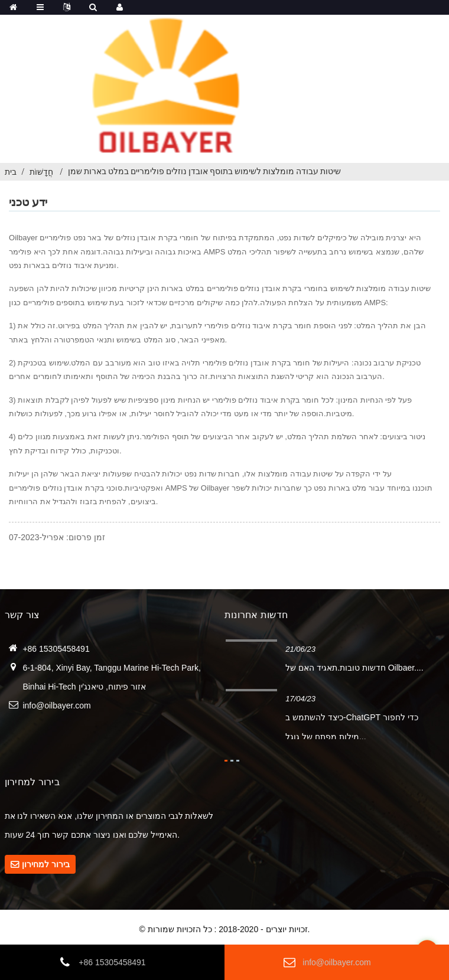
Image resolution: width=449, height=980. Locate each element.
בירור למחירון (46, 864)
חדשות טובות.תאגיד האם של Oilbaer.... (354, 668)
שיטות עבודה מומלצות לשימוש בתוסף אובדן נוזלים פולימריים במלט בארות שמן (204, 171)
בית (11, 172)
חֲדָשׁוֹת (41, 172)
